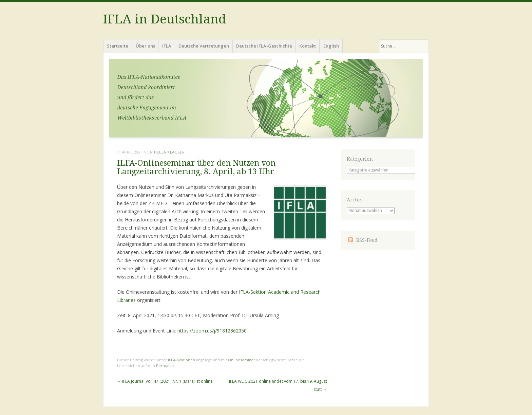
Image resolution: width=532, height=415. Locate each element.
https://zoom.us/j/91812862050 (212, 331)
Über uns (145, 46)
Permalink (165, 366)
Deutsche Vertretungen (204, 46)
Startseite (118, 46)
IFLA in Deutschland (165, 19)
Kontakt (308, 46)
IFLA (167, 46)
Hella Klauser (169, 152)
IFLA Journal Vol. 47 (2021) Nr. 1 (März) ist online (165, 381)
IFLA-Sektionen (182, 360)
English (331, 46)
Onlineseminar (242, 360)
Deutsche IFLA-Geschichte (264, 46)
